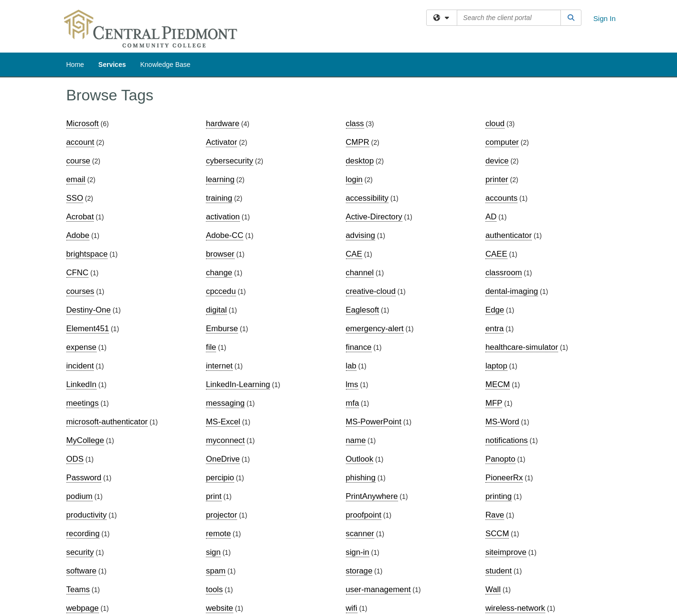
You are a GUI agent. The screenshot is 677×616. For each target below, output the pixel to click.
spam (216, 571)
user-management (378, 589)
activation (223, 217)
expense (81, 347)
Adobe (78, 235)
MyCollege (85, 440)
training (219, 198)
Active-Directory (374, 217)
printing (499, 496)
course (78, 161)
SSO (75, 198)
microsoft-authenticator (107, 422)
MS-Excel (223, 422)
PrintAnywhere (372, 496)
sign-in (358, 552)
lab (351, 366)
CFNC (78, 273)
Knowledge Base (165, 65)
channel (360, 273)
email (76, 179)
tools (214, 589)
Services (112, 65)
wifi (352, 608)
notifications (507, 440)
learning (220, 179)
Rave (495, 515)
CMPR (358, 142)
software (81, 571)
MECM (498, 384)
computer (502, 142)
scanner (360, 534)
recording (83, 534)
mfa (353, 403)
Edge (495, 310)
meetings (83, 403)
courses (81, 291)
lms (352, 384)
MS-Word (502, 422)
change (219, 273)
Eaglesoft (363, 310)
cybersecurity (230, 161)
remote (218, 534)
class (355, 124)
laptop (496, 366)
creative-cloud (371, 291)
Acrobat (80, 217)
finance (359, 347)
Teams (78, 589)
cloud (495, 124)
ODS (75, 459)
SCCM (497, 534)
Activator (221, 142)
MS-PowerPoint (374, 422)
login (354, 179)
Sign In (605, 18)
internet (219, 366)
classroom (504, 273)
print (214, 496)
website (220, 608)
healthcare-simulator (522, 347)
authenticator (509, 235)
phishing (361, 478)
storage (359, 571)
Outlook (360, 459)
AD (491, 217)
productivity (87, 515)
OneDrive (223, 459)
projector (221, 515)
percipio (220, 478)
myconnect (225, 440)
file (211, 347)
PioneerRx (504, 478)
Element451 (88, 329)
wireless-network (515, 608)
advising (361, 235)
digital (216, 310)
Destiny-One (89, 310)
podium (80, 496)
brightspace (87, 254)
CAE (354, 254)
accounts (501, 198)
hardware (223, 124)
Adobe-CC (225, 235)
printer (497, 179)
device (497, 161)
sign (213, 552)
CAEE (496, 254)
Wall (493, 589)
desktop (360, 161)
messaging (225, 403)
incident (80, 366)
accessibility (367, 198)
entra (494, 329)
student (499, 571)
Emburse (222, 329)
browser (220, 254)
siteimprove (506, 552)
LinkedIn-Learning (238, 384)
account (81, 142)
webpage (83, 608)
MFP (494, 403)
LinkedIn (81, 384)
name (356, 440)
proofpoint (364, 515)
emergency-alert (375, 329)
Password (84, 478)
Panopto (500, 459)
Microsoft (83, 124)
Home (75, 65)
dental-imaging (512, 291)
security (80, 552)
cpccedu (221, 291)
